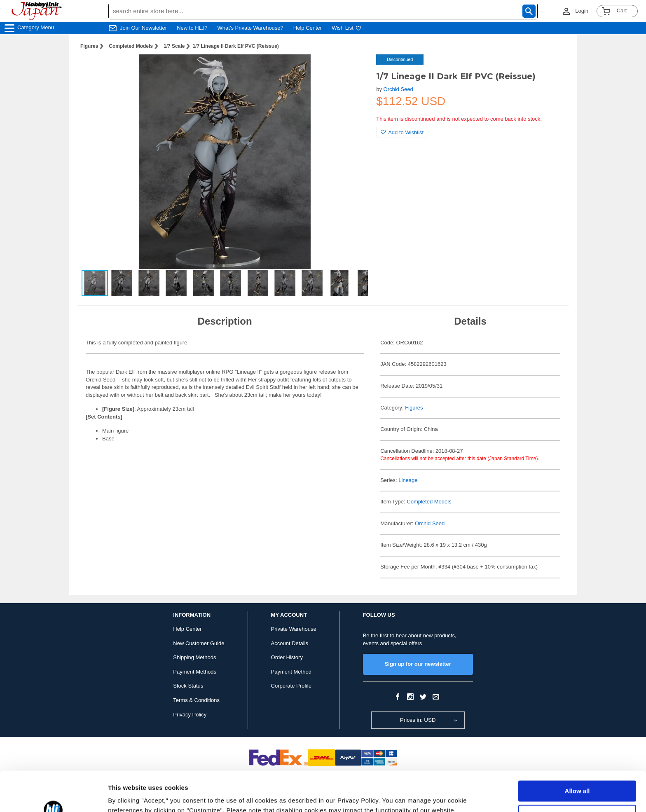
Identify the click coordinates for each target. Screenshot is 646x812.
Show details (127, 796)
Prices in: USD (418, 720)
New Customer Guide (199, 643)
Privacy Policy (190, 715)
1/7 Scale (174, 46)
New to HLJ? (192, 28)
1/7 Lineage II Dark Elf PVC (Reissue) (235, 46)
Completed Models (131, 46)
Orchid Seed (398, 89)
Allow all (577, 754)
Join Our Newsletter (143, 28)
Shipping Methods (194, 657)
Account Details (290, 643)
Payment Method (291, 672)
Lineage (408, 480)
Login (582, 11)
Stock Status (188, 686)
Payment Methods (195, 672)
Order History (287, 657)
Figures (89, 46)
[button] (353, 69)
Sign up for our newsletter (418, 664)
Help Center (308, 28)
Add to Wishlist (402, 132)
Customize (578, 778)
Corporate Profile (291, 686)
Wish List (346, 28)
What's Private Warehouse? (250, 28)
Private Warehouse (294, 629)
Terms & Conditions (196, 700)
